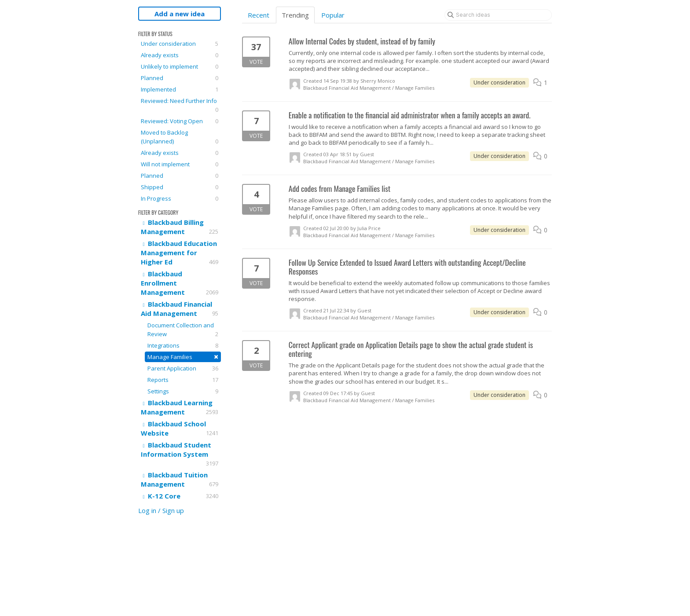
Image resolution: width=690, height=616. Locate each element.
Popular (333, 15)
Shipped (180, 187)
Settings (183, 391)
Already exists (180, 55)
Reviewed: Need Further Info (180, 105)
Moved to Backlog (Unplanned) (180, 137)
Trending (295, 15)
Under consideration (180, 44)
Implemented (180, 89)
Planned (180, 78)
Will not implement (180, 164)
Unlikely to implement (180, 66)
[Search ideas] (498, 15)
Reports (183, 380)
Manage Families (183, 357)
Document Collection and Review (183, 330)
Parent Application (183, 368)
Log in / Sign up (161, 510)
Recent (259, 15)
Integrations (183, 345)
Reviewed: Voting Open (180, 121)
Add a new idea (180, 14)
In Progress (180, 198)
